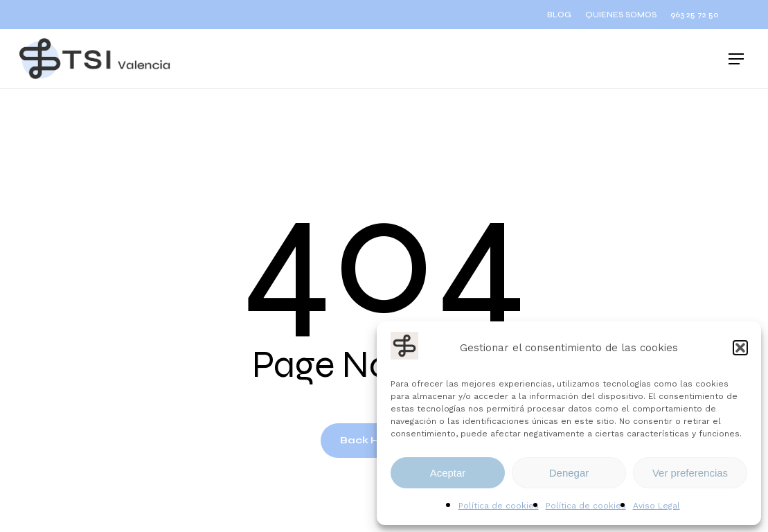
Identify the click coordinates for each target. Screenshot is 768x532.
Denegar (569, 473)
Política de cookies (499, 506)
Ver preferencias (690, 473)
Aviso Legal (657, 506)
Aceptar (448, 473)
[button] (740, 348)
